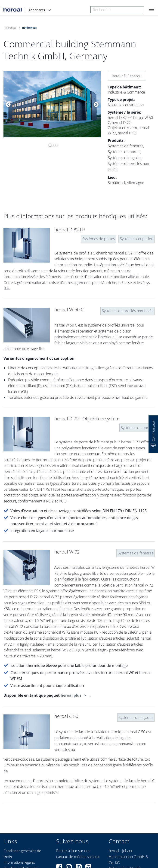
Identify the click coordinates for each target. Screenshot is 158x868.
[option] (52, 104)
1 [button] (49, 145)
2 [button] (51, 145)
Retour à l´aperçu (126, 76)
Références (10, 28)
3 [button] (53, 145)
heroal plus (71, 695)
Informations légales (19, 862)
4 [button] (56, 145)
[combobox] (117, 10)
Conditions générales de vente (22, 853)
